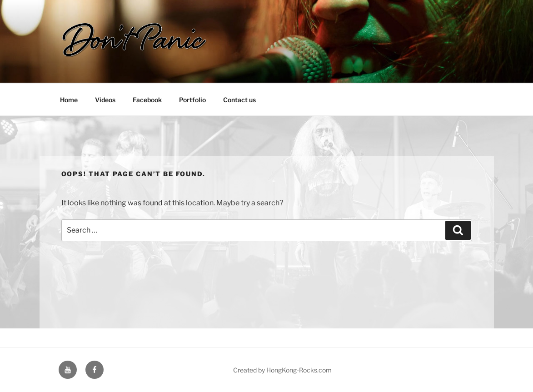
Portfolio (192, 100)
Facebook (147, 100)
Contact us (239, 100)
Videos (105, 100)
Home (69, 100)
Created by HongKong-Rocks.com (282, 370)
